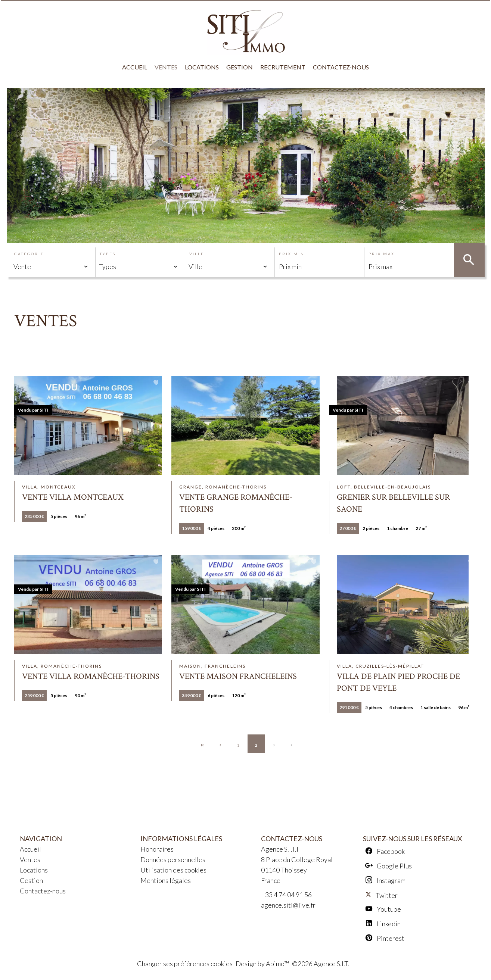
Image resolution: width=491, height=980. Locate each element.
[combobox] (51, 266)
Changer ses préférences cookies (185, 964)
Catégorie (29, 254)
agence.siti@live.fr (288, 905)
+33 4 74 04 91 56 (286, 895)
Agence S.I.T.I (280, 849)
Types (108, 254)
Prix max (382, 254)
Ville (197, 254)
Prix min (292, 254)
